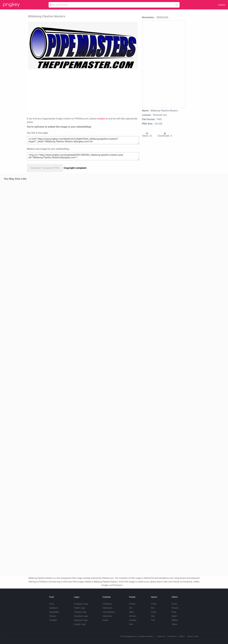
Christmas (107, 604)
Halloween (107, 608)
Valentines (107, 616)
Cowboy (133, 620)
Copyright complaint (75, 168)
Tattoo (174, 624)
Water (174, 616)
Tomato (53, 616)
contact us (103, 119)
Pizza (52, 604)
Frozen (132, 604)
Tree (153, 620)
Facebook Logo (81, 616)
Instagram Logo (81, 604)
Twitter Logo (79, 608)
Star (153, 616)
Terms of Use (193, 636)
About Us (161, 636)
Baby (131, 612)
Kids (131, 624)
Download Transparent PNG (45, 168)
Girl (131, 608)
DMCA (182, 636)
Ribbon (175, 620)
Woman (133, 616)
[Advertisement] (67, 91)
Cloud (154, 604)
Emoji (174, 604)
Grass (154, 612)
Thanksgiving (109, 612)
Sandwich (54, 608)
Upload (222, 5)
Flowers (175, 608)
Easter (105, 620)
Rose (174, 612)
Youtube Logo (80, 612)
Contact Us (172, 636)
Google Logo (80, 624)
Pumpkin (53, 620)
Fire (153, 608)
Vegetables (54, 612)
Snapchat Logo (81, 620)
